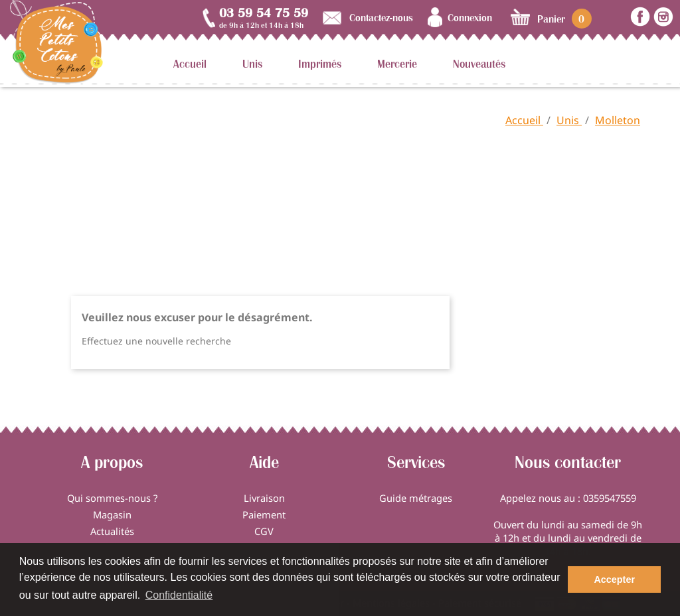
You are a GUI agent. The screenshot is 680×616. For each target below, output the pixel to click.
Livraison (264, 498)
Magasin (112, 514)
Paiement (264, 514)
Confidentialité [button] (179, 595)
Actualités (112, 531)
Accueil (190, 64)
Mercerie (397, 64)
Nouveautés (479, 64)
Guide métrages (416, 498)
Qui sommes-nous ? (112, 498)
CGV (264, 531)
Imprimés (320, 64)
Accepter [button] (614, 579)
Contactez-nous (381, 17)
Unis (252, 64)
